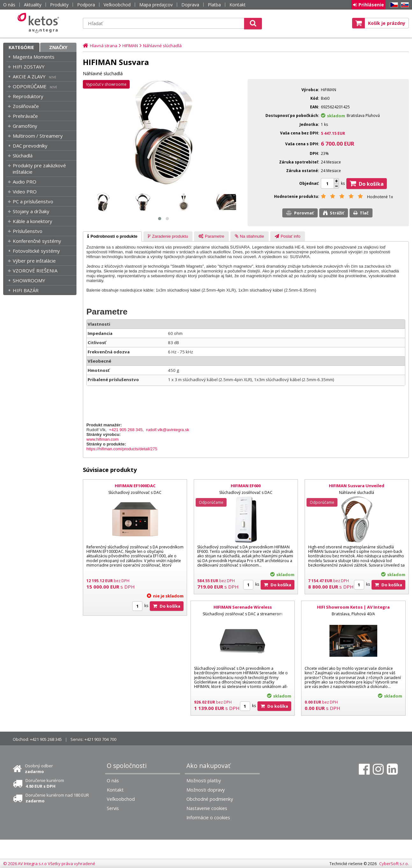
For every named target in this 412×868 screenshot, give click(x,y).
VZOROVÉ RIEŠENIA (35, 271)
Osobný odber (39, 769)
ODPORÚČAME (30, 86)
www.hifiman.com (102, 439)
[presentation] (112, 236)
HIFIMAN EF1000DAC (135, 486)
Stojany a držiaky (31, 211)
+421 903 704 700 (100, 739)
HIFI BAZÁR (26, 290)
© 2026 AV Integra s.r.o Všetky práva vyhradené (49, 864)
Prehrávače (25, 116)
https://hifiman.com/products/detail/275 (122, 449)
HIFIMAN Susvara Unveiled (357, 486)
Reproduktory (28, 96)
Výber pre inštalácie (34, 261)
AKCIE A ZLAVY (29, 76)
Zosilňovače (26, 106)
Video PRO (25, 192)
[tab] (112, 236)
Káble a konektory (33, 221)
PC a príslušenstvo (33, 201)
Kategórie (21, 47)
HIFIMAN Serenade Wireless (243, 607)
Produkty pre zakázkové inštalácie (39, 169)
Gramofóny (25, 126)
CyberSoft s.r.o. (394, 864)
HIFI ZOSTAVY (29, 67)
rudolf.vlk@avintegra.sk (167, 430)
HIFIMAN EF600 (246, 486)
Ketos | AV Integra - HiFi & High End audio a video (40, 23)
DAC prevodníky (30, 146)
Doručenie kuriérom (45, 783)
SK (404, 5)
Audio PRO (25, 182)
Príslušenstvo (28, 231)
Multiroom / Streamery (38, 136)
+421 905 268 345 (126, 430)
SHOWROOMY (29, 280)
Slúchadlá (23, 156)
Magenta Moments (34, 57)
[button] (160, 219)
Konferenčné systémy (37, 241)
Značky (58, 47)
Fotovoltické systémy (36, 251)
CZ (393, 5)
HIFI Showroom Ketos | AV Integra (353, 607)
